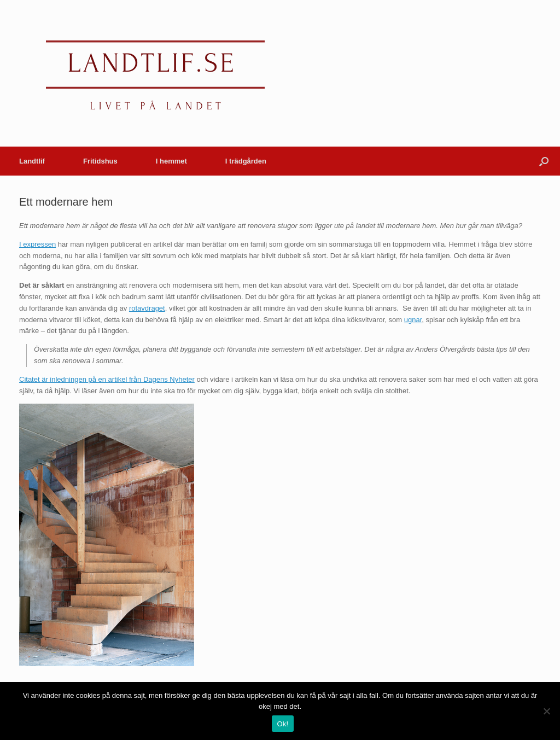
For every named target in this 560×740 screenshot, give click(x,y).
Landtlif (32, 161)
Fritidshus (100, 161)
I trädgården (246, 161)
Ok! (283, 724)
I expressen (37, 244)
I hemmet (171, 161)
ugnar (413, 320)
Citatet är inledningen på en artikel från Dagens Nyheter (107, 379)
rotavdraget (147, 308)
